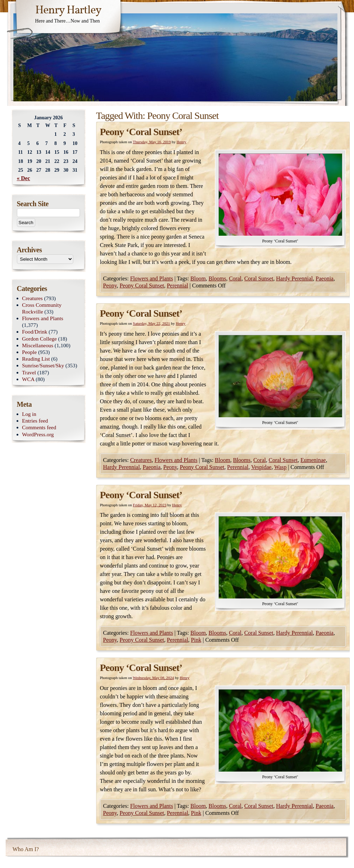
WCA (28, 379)
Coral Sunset (259, 278)
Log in (29, 414)
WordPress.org (38, 434)
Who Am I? (26, 849)
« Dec (24, 178)
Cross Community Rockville (42, 308)
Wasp (280, 467)
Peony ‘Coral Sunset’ (141, 132)
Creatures (141, 460)
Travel (29, 372)
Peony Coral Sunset (142, 286)
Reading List (36, 359)
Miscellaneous (38, 345)
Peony (110, 286)
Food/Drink (35, 332)
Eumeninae (313, 460)
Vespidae (261, 467)
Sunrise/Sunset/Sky (43, 365)
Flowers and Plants (151, 278)
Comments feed (39, 427)
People (30, 352)
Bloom (198, 278)
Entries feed (35, 421)
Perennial (178, 286)
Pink (196, 640)
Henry (181, 142)
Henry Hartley (68, 11)
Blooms (217, 278)
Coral (235, 278)
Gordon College (40, 339)
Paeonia (325, 278)
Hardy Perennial (294, 278)
